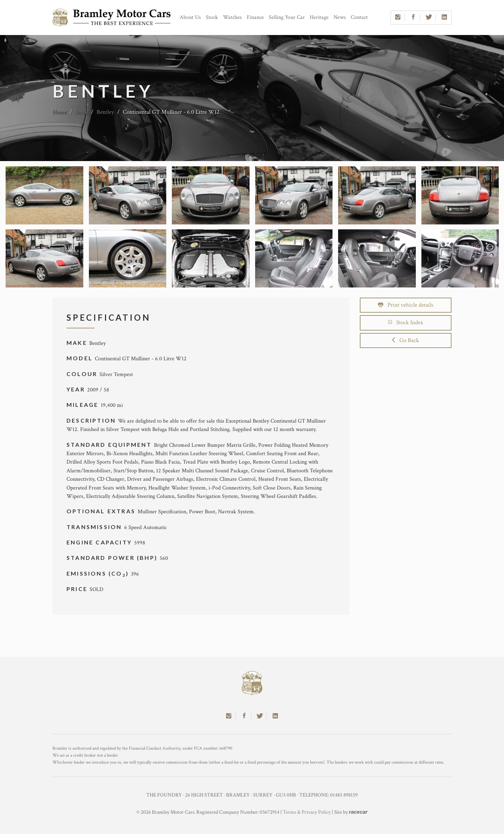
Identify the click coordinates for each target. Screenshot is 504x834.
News (340, 17)
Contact (359, 17)
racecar (358, 812)
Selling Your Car (287, 17)
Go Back (405, 340)
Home (59, 112)
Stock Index (406, 322)
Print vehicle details (406, 305)
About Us (190, 17)
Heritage (319, 17)
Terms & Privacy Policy (307, 812)
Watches (232, 17)
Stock (212, 17)
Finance (255, 17)
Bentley (105, 112)
